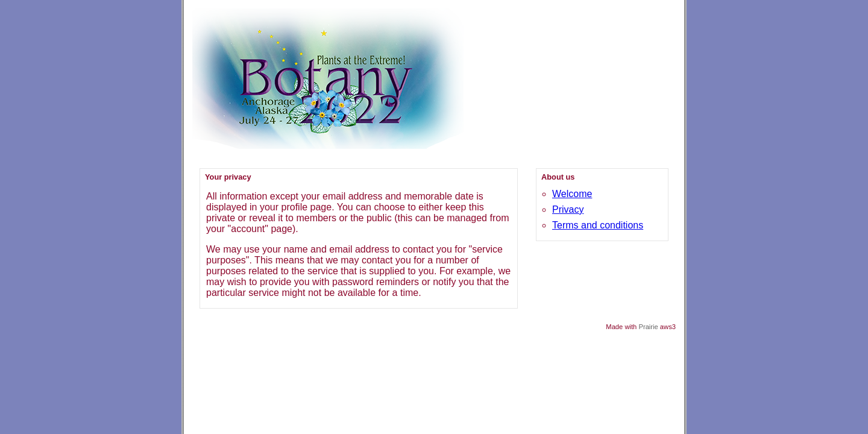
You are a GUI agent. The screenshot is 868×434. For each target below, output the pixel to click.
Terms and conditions (598, 225)
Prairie (648, 327)
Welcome (572, 194)
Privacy (568, 209)
